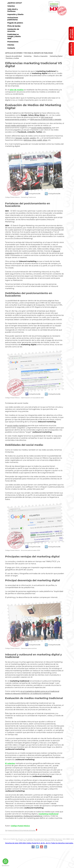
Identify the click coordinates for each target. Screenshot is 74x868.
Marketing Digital (56, 56)
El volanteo (10, 763)
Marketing (28, 56)
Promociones (13, 42)
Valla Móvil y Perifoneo (13, 10)
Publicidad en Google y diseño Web (14, 36)
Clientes (11, 45)
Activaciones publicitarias (13, 19)
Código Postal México (20, 826)
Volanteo (11, 6)
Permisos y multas (12, 58)
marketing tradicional (48, 814)
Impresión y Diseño (15, 14)
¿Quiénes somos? (15, 3)
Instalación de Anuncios (13, 30)
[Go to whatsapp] (5, 861)
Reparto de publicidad (14, 56)
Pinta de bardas (14, 26)
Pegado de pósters (15, 23)
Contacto (11, 48)
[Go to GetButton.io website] (5, 866)
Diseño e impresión (41, 56)
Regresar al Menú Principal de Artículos (21, 830)
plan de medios (17, 90)
